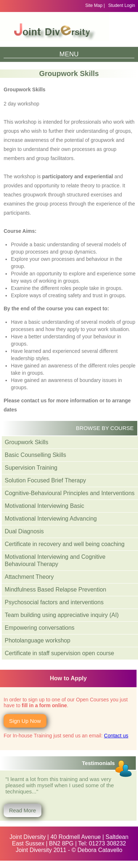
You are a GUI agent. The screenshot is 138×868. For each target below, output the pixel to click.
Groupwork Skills (27, 442)
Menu (69, 54)
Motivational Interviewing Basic (44, 506)
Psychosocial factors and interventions (54, 602)
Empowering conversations (40, 628)
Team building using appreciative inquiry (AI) (62, 615)
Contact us (116, 736)
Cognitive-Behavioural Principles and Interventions (70, 493)
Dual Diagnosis (24, 531)
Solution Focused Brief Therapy (45, 480)
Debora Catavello (100, 850)
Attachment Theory (29, 577)
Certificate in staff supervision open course (59, 653)
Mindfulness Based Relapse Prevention (55, 590)
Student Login (122, 5)
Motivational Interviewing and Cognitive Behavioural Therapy (55, 560)
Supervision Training (31, 468)
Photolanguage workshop (38, 640)
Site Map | (95, 5)
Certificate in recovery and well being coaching (65, 544)
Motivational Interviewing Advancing (51, 519)
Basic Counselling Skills (35, 455)
